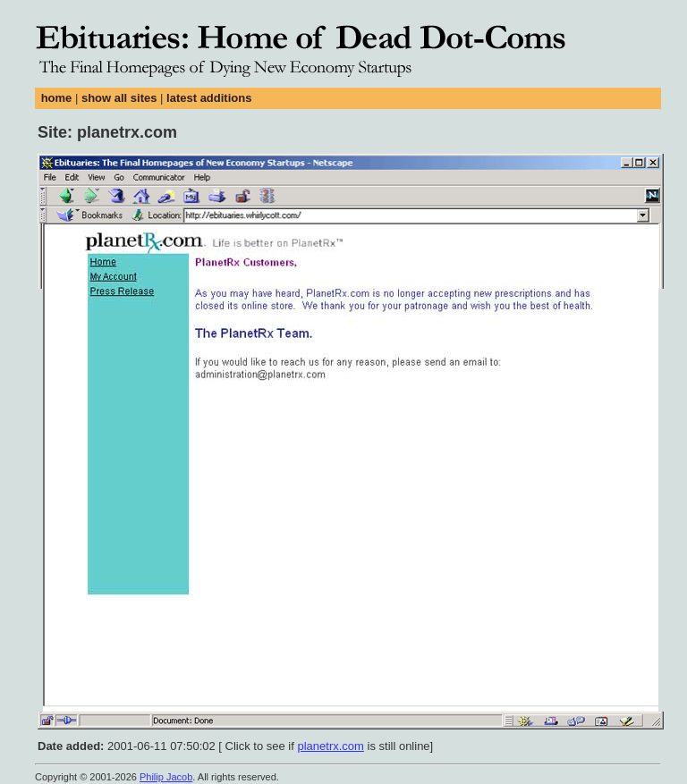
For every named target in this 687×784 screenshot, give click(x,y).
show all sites (119, 98)
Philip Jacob (166, 777)
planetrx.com (330, 746)
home (57, 98)
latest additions (209, 98)
